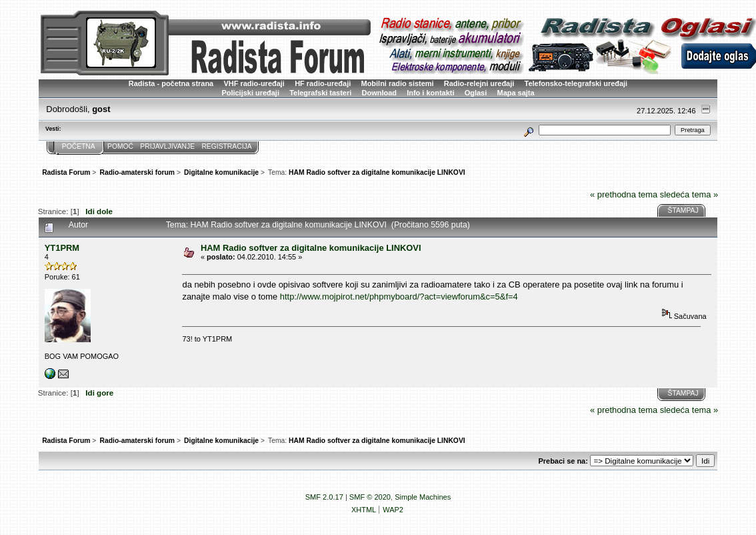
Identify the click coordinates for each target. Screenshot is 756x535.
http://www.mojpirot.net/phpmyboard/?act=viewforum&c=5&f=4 (399, 297)
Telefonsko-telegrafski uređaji (576, 83)
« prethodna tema (624, 194)
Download (379, 93)
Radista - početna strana (171, 83)
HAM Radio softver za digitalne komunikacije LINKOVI (311, 248)
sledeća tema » (689, 194)
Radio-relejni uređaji (479, 83)
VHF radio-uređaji (254, 83)
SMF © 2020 (370, 497)
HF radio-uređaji (323, 83)
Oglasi (476, 93)
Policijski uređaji (250, 93)
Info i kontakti (430, 93)
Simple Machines (423, 497)
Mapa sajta (516, 93)
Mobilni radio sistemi (398, 83)
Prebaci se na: (563, 461)
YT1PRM (62, 248)
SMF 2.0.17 (324, 497)
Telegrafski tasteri (320, 93)
